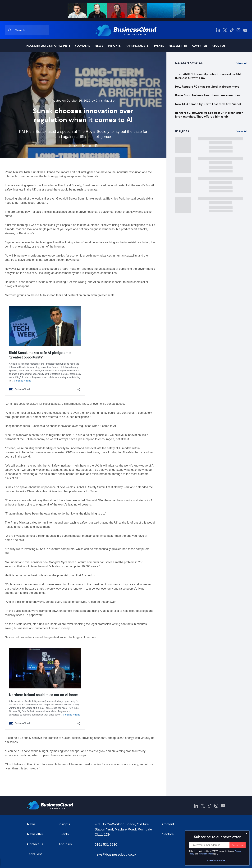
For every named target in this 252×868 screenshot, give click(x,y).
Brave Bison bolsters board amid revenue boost (208, 95)
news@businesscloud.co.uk (115, 854)
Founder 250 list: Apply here (48, 46)
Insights (114, 46)
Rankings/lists (137, 46)
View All (242, 63)
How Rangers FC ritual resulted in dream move (207, 87)
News (99, 46)
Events (159, 46)
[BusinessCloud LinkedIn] (218, 30)
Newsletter (178, 46)
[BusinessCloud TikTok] (232, 30)
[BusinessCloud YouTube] (245, 30)
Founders (82, 46)
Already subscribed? (217, 860)
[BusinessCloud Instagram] (238, 30)
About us (219, 46)
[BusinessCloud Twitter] (225, 30)
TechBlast (34, 854)
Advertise (199, 46)
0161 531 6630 (106, 844)
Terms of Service (206, 854)
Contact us (35, 844)
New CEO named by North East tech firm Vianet (208, 104)
